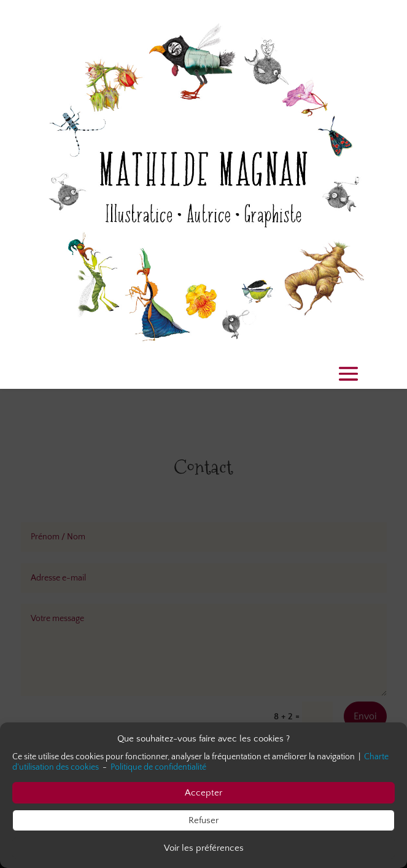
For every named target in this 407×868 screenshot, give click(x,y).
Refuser (203, 820)
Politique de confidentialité (158, 768)
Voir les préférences (204, 848)
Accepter (203, 793)
